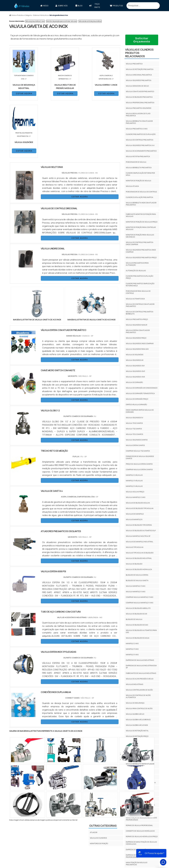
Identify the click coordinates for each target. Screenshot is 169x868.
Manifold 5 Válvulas (134, 486)
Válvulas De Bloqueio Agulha (138, 503)
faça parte (95, 6)
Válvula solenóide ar (135, 360)
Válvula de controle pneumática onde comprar (140, 243)
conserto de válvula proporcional (140, 805)
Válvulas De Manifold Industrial (139, 542)
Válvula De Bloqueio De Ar (136, 614)
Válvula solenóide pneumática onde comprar (141, 251)
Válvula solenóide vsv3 (135, 371)
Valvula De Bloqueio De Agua (138, 638)
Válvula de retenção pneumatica (140, 69)
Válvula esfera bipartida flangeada (141, 783)
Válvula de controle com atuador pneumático (140, 305)
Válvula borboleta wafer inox (138, 772)
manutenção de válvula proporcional (136, 811)
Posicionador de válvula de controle (141, 192)
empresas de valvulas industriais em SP (141, 667)
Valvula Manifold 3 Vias (136, 586)
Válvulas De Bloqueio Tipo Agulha (140, 508)
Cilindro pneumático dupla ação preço (139, 277)
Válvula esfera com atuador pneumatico (138, 331)
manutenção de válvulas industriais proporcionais (141, 819)
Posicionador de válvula (136, 162)
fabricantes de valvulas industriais (141, 673)
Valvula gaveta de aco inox (137, 799)
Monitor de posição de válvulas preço (142, 222)
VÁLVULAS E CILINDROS (98, 781)
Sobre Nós (61, 6)
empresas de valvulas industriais (140, 660)
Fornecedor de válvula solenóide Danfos (140, 457)
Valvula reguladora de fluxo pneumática (138, 115)
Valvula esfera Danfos (135, 445)
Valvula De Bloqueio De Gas (137, 625)
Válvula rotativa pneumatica (138, 156)
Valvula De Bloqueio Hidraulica (139, 569)
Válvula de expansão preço (137, 399)
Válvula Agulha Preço (135, 492)
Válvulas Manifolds (134, 519)
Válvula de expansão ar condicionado (142, 388)
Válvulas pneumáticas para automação (137, 264)
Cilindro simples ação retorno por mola (140, 174)
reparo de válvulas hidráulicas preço (142, 836)
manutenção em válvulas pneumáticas (137, 864)
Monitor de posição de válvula (139, 181)
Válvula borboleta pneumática (139, 168)
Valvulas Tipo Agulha (135, 547)
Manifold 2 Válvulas (134, 475)
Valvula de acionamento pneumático (141, 151)
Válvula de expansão (134, 382)
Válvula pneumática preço (137, 319)
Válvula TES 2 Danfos (134, 434)
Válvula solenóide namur (137, 325)
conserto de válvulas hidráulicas (140, 831)
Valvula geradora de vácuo (137, 86)
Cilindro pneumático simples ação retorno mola (140, 285)
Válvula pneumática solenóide (139, 108)
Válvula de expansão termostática (140, 393)
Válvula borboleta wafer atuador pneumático (140, 765)
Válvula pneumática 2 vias (35, 21)
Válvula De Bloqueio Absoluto (138, 608)
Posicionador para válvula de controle (138, 292)
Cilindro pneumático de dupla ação (141, 134)
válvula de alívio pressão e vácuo (140, 679)
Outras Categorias (103, 768)
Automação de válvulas (136, 271)
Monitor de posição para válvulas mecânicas (140, 236)
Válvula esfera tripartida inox (138, 788)
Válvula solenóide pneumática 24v (140, 145)
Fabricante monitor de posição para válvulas (141, 215)
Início (44, 6)
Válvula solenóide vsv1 (135, 366)
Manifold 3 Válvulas (134, 481)
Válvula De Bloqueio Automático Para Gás (141, 631)
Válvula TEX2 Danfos (134, 423)
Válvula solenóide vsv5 (135, 377)
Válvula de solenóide (135, 355)
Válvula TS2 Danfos (134, 429)
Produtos (116, 6)
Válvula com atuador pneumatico (140, 91)
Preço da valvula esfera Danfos (139, 464)
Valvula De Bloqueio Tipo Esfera (139, 525)
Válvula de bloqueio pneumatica (139, 97)
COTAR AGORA (24, 93)
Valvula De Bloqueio (134, 564)
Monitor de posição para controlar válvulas (62, 21)
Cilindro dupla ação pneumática (139, 197)
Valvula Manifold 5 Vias (136, 592)
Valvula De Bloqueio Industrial (139, 558)
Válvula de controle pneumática (90, 21)
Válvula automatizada (135, 299)
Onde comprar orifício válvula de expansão (140, 411)
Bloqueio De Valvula (134, 619)
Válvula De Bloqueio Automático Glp (141, 531)
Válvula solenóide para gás (137, 349)
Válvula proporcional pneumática (140, 103)
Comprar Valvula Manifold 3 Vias (139, 597)
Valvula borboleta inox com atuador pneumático (141, 204)
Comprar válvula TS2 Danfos (138, 451)
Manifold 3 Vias (132, 649)
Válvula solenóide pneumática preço (141, 258)
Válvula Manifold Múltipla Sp (138, 536)
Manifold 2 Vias (132, 644)
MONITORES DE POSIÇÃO (99, 786)
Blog (79, 6)
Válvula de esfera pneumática (138, 777)
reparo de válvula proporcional (139, 825)
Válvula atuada (132, 186)
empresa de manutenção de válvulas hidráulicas (141, 843)
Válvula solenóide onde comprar (140, 344)
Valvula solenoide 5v (134, 418)
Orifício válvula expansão (136, 405)
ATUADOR (94, 775)
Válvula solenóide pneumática (139, 80)
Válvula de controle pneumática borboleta (140, 313)
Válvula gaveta (132, 794)
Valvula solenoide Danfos (137, 440)
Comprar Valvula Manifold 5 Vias (139, 603)
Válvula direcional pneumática (139, 75)
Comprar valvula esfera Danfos (139, 470)
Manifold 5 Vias (132, 655)
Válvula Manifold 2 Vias (136, 497)
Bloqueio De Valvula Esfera (137, 575)
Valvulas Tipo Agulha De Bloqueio (140, 553)
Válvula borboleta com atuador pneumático (139, 122)
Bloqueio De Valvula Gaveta (137, 580)
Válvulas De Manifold (135, 514)
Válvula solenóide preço (136, 338)
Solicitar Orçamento (142, 40)
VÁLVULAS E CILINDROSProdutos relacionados (139, 53)
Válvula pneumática (134, 64)
